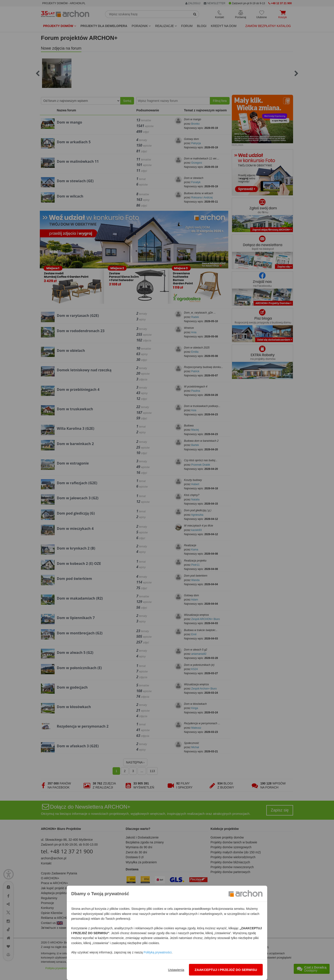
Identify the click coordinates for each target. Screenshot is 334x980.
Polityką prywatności (158, 952)
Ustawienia (176, 970)
